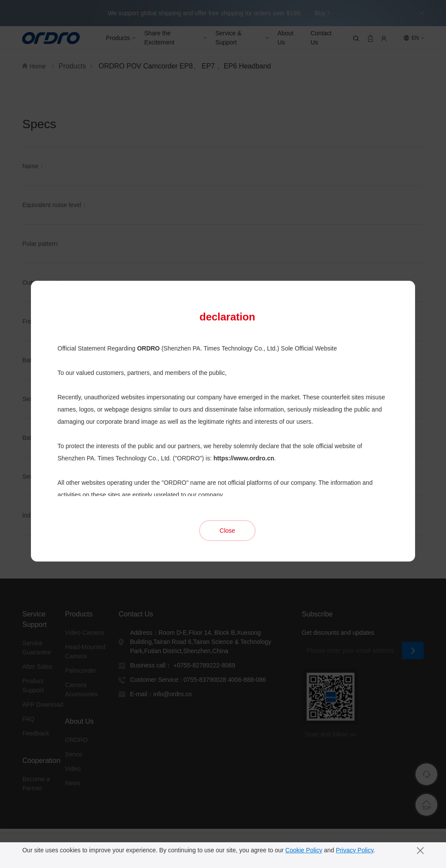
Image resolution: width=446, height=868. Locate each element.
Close (228, 503)
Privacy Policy (358, 850)
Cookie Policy (306, 850)
